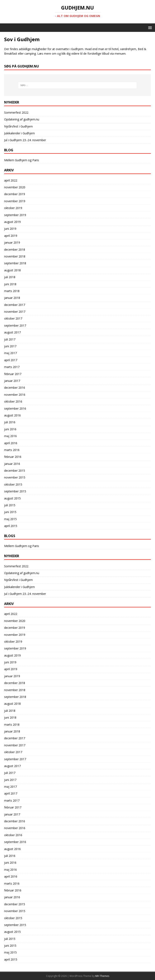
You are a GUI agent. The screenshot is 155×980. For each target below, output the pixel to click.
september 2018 (15, 263)
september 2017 (15, 325)
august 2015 (12, 498)
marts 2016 (12, 450)
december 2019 (15, 194)
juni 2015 (10, 512)
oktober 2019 (13, 208)
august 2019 (12, 222)
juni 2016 (10, 429)
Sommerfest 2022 (16, 112)
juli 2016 (10, 422)
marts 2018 (12, 291)
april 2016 (11, 443)
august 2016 (12, 415)
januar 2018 (12, 298)
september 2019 (15, 215)
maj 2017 (10, 353)
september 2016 (15, 408)
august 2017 (12, 332)
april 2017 (11, 360)
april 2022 (11, 180)
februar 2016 (13, 457)
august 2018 (12, 270)
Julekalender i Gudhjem (19, 133)
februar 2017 (13, 374)
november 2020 (15, 187)
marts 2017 (12, 367)
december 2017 (15, 305)
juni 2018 (10, 284)
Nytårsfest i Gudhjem (18, 126)
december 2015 (15, 471)
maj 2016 (10, 436)
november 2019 (15, 201)
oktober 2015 (13, 484)
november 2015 (15, 477)
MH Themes (102, 976)
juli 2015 (10, 505)
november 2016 (15, 395)
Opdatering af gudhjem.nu (22, 119)
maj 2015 (10, 519)
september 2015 (15, 491)
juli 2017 (10, 339)
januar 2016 (12, 464)
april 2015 (11, 526)
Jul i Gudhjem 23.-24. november (25, 140)
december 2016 (15, 388)
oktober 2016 (13, 401)
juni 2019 (10, 229)
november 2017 (15, 312)
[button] (149, 27)
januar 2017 (12, 381)
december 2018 (15, 250)
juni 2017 (10, 346)
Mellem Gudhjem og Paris (22, 160)
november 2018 (15, 256)
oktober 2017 (13, 318)
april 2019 (11, 236)
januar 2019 (12, 242)
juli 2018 (10, 277)
